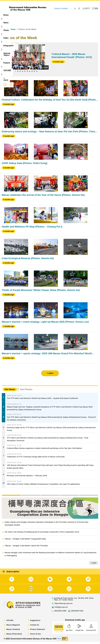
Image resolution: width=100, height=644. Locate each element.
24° (88, 8)
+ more (94, 565)
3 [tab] (20, 73)
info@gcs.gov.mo (61, 609)
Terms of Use (35, 636)
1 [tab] (15, 73)
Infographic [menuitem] (48, 15)
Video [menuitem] (36, 15)
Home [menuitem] (6, 15)
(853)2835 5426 (77, 613)
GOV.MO (10, 622)
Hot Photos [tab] (26, 391)
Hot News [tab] (10, 391)
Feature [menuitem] (79, 15)
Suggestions (35, 622)
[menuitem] (15, 15)
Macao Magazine (13, 627)
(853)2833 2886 (60, 613)
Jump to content (61, 8)
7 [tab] (30, 73)
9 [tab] (34, 73)
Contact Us (35, 627)
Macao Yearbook (13, 631)
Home (4, 31)
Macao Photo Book (14, 636)
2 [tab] (18, 73)
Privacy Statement (37, 631)
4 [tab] (23, 73)
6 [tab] (27, 73)
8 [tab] (32, 73)
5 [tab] (25, 73)
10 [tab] (37, 73)
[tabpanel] (26, 59)
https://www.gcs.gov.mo (64, 605)
